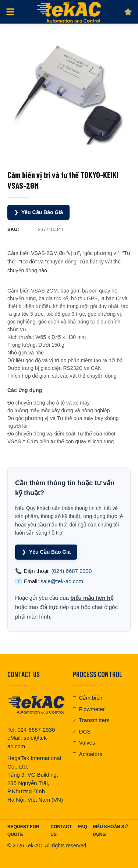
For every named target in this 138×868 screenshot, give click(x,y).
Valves (84, 743)
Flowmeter (89, 709)
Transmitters (91, 720)
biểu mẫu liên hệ (92, 598)
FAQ (83, 827)
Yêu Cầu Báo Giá (38, 212)
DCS (82, 731)
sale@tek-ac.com (62, 581)
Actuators (88, 754)
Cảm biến (88, 698)
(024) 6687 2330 (71, 571)
